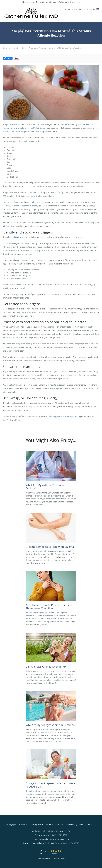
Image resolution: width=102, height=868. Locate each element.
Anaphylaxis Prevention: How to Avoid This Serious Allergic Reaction (55, 48)
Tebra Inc (24, 825)
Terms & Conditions (54, 825)
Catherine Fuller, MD (10, 48)
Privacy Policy (37, 825)
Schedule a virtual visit (69, 2)
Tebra (62, 859)
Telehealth (41, 2)
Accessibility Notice (75, 825)
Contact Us (91, 825)
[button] (98, 9)
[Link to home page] (42, 13)
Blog (24, 48)
